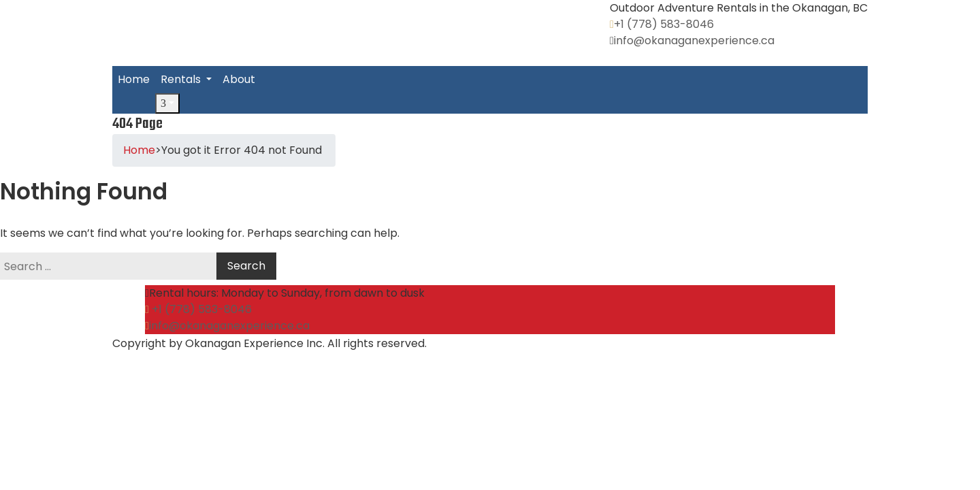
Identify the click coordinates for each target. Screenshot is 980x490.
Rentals (182, 79)
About (239, 79)
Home (134, 79)
